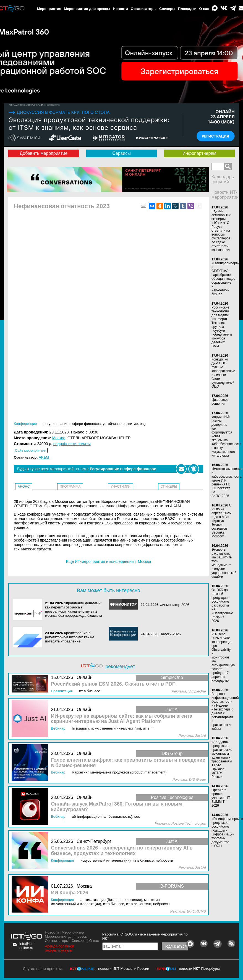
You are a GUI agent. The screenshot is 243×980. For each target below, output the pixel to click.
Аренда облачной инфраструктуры (59, 948)
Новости (120, 9)
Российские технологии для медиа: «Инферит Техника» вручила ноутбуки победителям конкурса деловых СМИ (222, 327)
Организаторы (144, 9)
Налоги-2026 (170, 634)
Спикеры (167, 9)
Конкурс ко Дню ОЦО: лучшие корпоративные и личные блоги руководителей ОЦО (223, 373)
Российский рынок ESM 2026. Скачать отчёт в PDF (113, 684)
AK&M (44, 457)
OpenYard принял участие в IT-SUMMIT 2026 (221, 798)
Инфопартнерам (199, 153)
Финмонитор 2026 (174, 605)
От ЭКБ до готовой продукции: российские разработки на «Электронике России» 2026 (222, 605)
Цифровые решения (220, 402)
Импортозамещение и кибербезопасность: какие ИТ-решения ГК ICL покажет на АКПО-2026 (227, 482)
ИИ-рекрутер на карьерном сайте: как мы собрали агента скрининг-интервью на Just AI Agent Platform (121, 719)
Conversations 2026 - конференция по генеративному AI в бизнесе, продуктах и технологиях (122, 851)
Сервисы (121, 153)
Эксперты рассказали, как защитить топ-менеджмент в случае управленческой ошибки (224, 563)
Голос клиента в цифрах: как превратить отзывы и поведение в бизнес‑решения (128, 763)
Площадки (187, 9)
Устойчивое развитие (120, 424)
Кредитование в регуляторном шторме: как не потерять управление (70, 637)
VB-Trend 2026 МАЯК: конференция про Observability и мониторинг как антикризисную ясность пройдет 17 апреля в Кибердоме (223, 657)
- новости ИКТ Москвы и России (122, 969)
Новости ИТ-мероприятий (225, 195)
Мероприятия (49, 9)
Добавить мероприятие (44, 153)
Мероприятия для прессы (87, 9)
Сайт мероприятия (31, 450)
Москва (59, 438)
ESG (143, 424)
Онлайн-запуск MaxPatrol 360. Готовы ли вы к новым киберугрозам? (116, 807)
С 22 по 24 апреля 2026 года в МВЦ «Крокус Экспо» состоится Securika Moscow (221, 521)
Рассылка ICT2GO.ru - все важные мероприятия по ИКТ (145, 936)
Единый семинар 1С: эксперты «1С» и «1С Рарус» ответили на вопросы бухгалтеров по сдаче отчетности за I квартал (221, 231)
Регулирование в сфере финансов (72, 424)
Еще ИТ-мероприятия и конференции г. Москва (109, 561)
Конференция (25, 424)
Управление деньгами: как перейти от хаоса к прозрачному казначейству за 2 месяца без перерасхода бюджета (74, 609)
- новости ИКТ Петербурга (198, 969)
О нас (204, 9)
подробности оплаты (72, 444)
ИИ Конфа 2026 (70, 893)
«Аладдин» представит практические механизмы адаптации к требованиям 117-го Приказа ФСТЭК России (222, 759)
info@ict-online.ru (27, 946)
